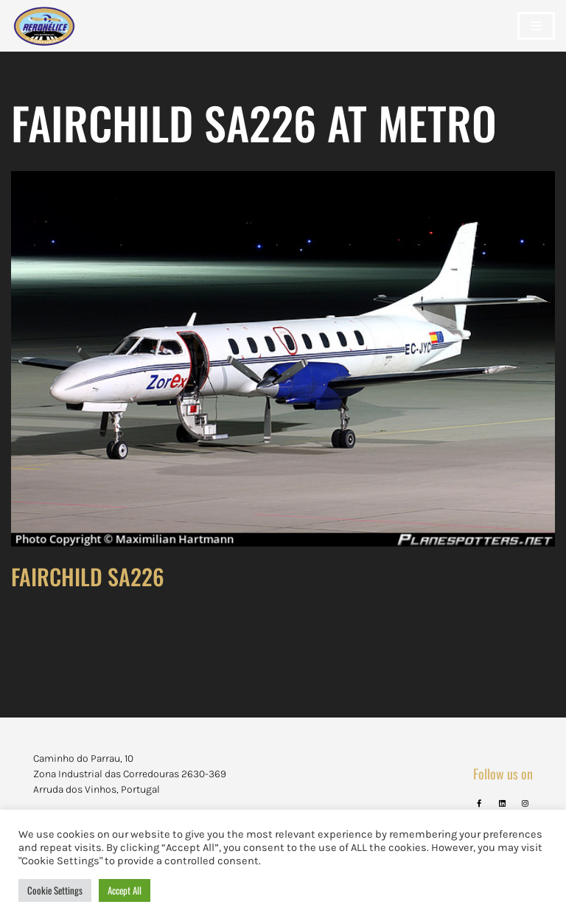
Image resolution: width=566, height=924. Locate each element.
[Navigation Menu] (536, 26)
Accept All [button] (125, 890)
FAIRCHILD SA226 (88, 576)
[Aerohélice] (44, 41)
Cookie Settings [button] (55, 890)
